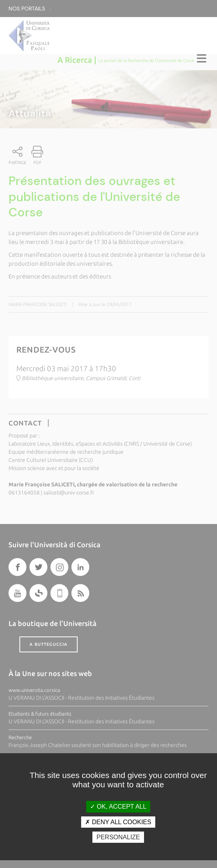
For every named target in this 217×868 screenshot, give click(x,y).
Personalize (118, 837)
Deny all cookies (118, 822)
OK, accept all (118, 807)
